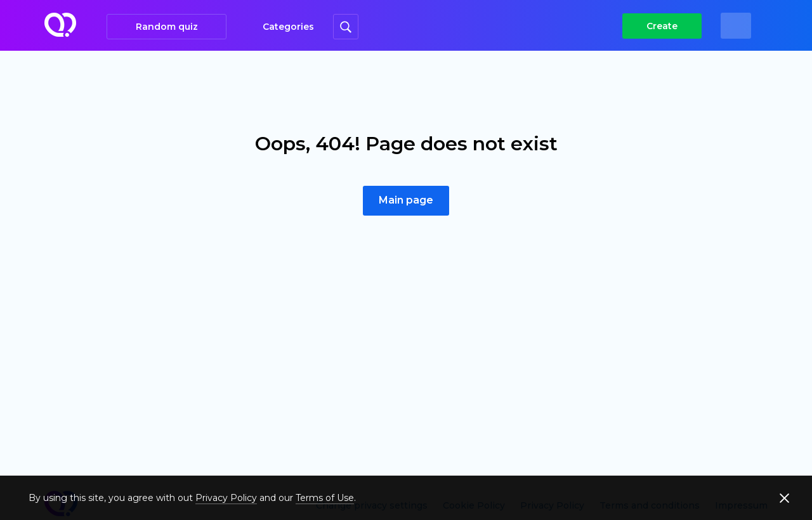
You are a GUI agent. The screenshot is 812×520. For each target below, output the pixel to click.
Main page (406, 200)
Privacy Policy (226, 498)
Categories (288, 27)
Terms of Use (325, 498)
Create (662, 26)
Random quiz (167, 27)
